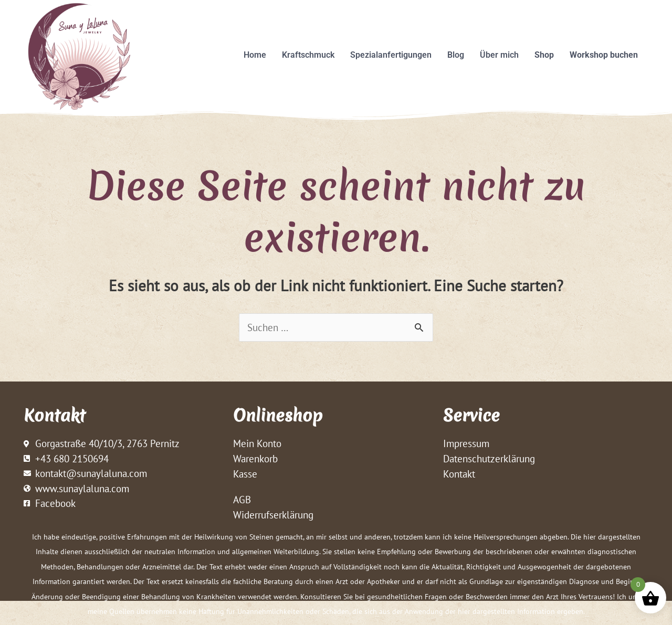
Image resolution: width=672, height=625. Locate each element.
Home (255, 55)
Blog (456, 55)
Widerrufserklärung (273, 515)
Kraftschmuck (308, 55)
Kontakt (459, 474)
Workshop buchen (604, 55)
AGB (242, 500)
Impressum (466, 444)
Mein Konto (257, 444)
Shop (544, 55)
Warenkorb (255, 459)
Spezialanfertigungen (391, 55)
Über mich (499, 55)
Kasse (245, 474)
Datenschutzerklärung (489, 459)
